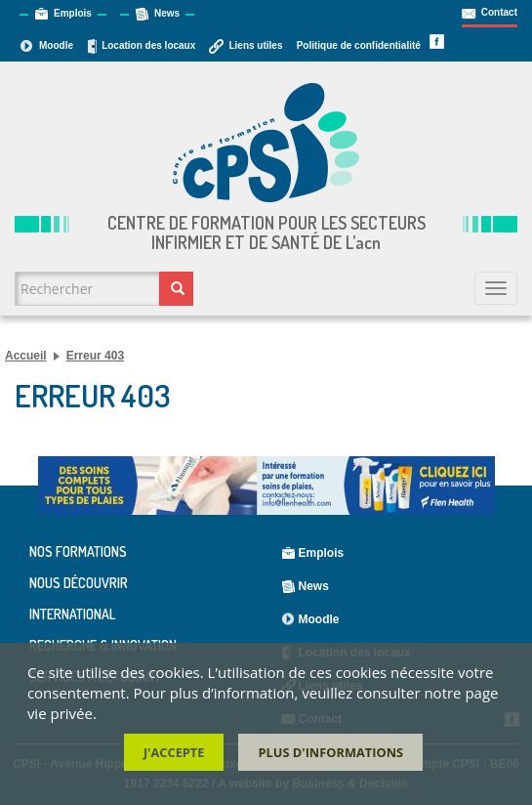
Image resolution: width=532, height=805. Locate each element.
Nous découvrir (79, 583)
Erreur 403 (95, 356)
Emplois (73, 13)
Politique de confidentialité (359, 45)
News (167, 13)
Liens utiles (255, 45)
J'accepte (174, 754)
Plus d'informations (330, 754)
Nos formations (78, 552)
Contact (499, 12)
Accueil (26, 356)
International (72, 614)
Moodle (56, 45)
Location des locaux (148, 45)
